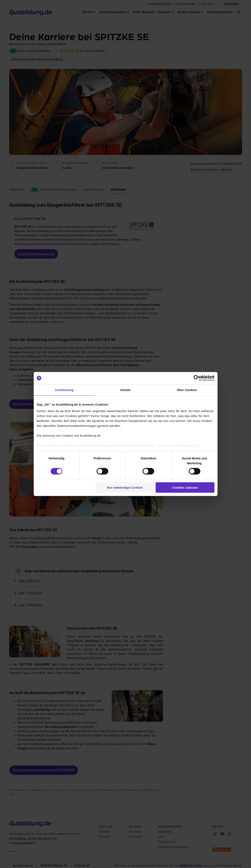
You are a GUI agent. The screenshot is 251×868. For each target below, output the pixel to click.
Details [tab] (126, 390)
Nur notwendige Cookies (125, 488)
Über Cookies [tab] (187, 390)
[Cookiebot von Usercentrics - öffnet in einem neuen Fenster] (197, 378)
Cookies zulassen (185, 488)
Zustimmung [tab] (64, 390)
